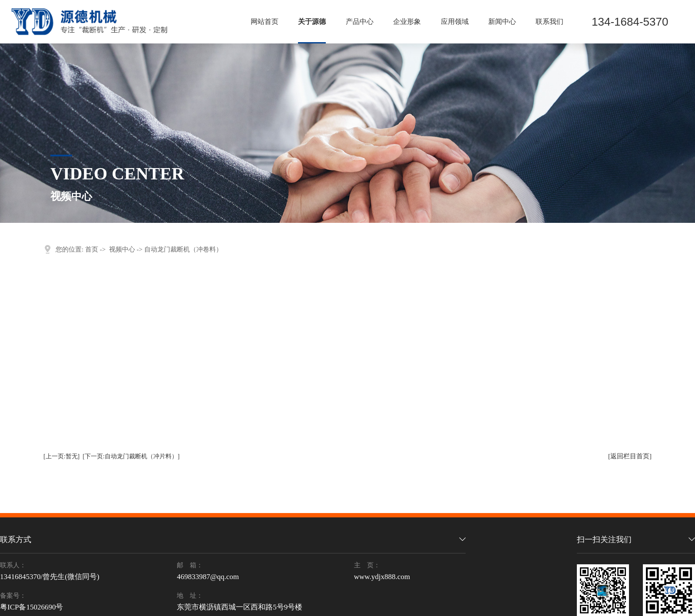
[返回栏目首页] (630, 456)
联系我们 (549, 22)
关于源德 (312, 22)
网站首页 (265, 22)
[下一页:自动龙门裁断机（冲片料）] (131, 456)
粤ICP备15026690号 (31, 607)
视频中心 (122, 249)
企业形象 (407, 22)
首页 (92, 249)
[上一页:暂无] (61, 456)
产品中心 (360, 22)
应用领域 (455, 22)
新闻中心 (502, 22)
